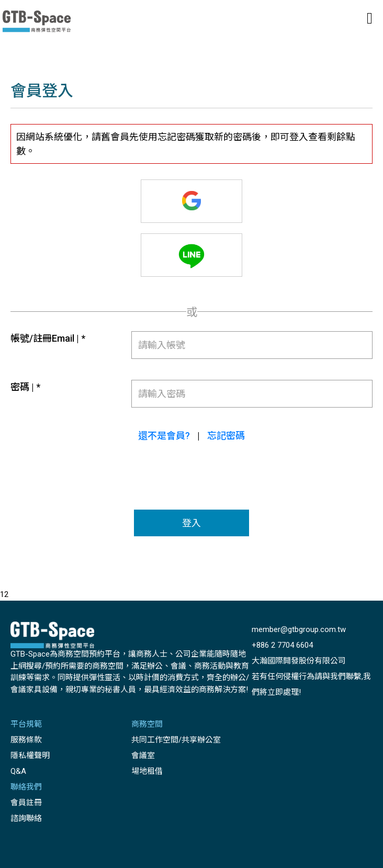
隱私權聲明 (30, 756)
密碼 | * (25, 387)
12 (4, 594)
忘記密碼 (226, 436)
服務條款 (26, 740)
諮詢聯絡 (26, 818)
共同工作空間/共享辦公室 (176, 740)
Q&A (18, 771)
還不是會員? (164, 436)
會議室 (143, 756)
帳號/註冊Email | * (48, 338)
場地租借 (147, 771)
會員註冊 (26, 803)
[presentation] (193, 484)
